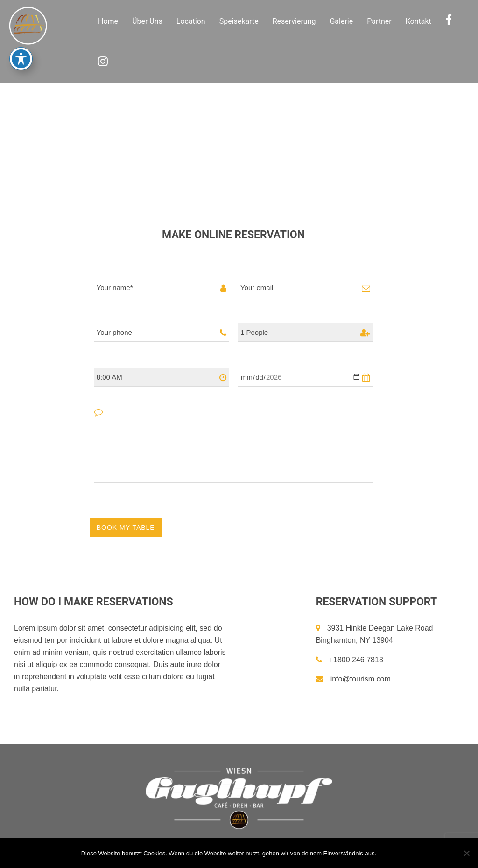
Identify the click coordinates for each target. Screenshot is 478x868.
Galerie (341, 21)
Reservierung (294, 21)
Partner (379, 21)
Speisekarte (239, 21)
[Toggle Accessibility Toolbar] (21, 45)
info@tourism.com (353, 679)
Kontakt (418, 21)
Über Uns (147, 21)
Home (108, 21)
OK (389, 853)
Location (191, 21)
